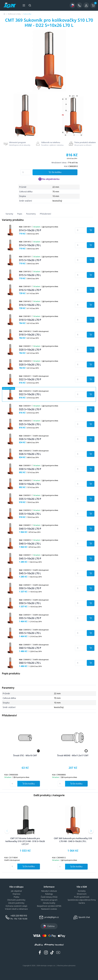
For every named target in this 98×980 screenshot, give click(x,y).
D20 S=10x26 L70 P (30, 350)
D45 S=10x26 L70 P (30, 558)
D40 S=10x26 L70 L (30, 544)
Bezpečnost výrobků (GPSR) (49, 906)
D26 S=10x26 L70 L (30, 454)
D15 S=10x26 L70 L (30, 275)
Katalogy (49, 894)
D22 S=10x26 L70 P (30, 379)
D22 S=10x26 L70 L (30, 394)
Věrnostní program (49, 900)
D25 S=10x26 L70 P (30, 409)
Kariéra (82, 903)
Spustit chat (84, 917)
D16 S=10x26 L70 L (30, 305)
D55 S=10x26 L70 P (30, 618)
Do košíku (55, 172)
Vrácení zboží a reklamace (16, 909)
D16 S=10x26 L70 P (30, 290)
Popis (20, 214)
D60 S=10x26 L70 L (30, 663)
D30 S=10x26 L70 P (30, 469)
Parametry (31, 214)
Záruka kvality (49, 903)
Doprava (16, 894)
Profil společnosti (82, 897)
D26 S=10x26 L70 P (30, 439)
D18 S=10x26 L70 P (30, 320)
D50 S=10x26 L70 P (30, 588)
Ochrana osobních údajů (16, 906)
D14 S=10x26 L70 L (30, 245)
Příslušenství (45, 214)
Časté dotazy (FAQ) (49, 897)
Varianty (9, 214)
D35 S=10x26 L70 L (30, 514)
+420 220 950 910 (19, 916)
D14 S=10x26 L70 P (30, 230)
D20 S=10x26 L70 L (30, 365)
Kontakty (82, 891)
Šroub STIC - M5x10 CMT (25, 755)
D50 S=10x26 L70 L (30, 603)
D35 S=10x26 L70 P (30, 499)
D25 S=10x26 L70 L (30, 424)
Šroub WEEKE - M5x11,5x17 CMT (73, 755)
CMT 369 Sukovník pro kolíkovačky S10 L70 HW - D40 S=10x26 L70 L (73, 840)
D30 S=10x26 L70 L (30, 484)
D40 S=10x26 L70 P (30, 529)
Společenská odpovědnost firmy (82, 900)
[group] (25, 115)
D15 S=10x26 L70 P (30, 260)
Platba (16, 897)
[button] (7, 831)
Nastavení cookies (49, 909)
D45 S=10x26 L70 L (30, 573)
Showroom (82, 894)
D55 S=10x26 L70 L (30, 633)
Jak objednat (16, 891)
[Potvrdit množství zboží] (91, 230)
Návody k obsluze (49, 891)
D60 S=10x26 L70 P (30, 648)
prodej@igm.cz (52, 917)
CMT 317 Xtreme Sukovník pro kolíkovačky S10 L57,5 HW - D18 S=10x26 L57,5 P (25, 841)
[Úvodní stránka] (4, 14)
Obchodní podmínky (16, 900)
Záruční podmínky (16, 903)
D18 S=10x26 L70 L (30, 335)
